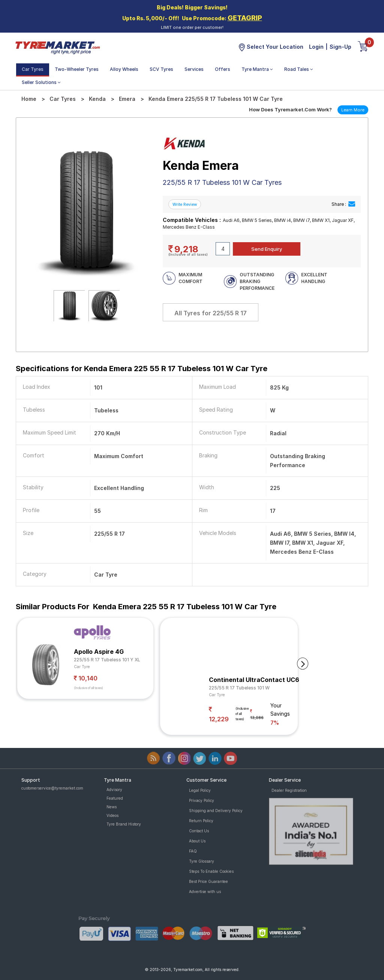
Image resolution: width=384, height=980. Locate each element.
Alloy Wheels (124, 69)
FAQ (193, 851)
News (112, 807)
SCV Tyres (161, 69)
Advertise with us (205, 892)
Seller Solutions (41, 82)
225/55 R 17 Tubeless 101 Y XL (107, 660)
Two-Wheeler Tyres (77, 69)
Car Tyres (33, 69)
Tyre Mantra (257, 69)
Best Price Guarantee (208, 881)
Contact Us (199, 831)
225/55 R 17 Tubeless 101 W (239, 688)
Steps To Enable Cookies (211, 871)
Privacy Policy (202, 800)
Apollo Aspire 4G (99, 652)
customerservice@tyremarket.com (52, 788)
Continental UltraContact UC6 (254, 680)
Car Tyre (82, 667)
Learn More (353, 110)
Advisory (114, 790)
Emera (127, 99)
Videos (112, 815)
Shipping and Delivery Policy (216, 811)
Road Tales (299, 69)
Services (194, 69)
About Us (197, 841)
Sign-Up (340, 47)
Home (29, 99)
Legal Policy (200, 790)
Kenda (97, 99)
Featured (115, 798)
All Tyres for (211, 313)
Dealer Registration (289, 790)
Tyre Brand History (124, 824)
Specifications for (142, 369)
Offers (223, 69)
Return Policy (201, 821)
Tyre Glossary (202, 861)
